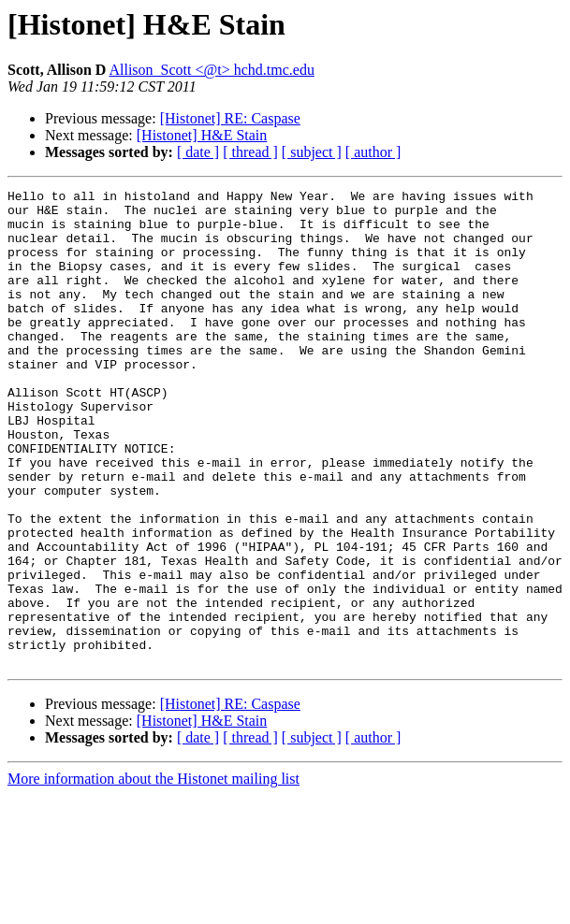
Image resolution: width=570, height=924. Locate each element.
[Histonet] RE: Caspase (230, 118)
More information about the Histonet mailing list (153, 874)
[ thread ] (250, 152)
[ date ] (198, 152)
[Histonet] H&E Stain (202, 135)
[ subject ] (312, 152)
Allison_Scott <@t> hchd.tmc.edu (211, 70)
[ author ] (373, 152)
